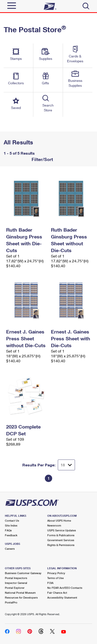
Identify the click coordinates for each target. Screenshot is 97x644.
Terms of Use (55, 578)
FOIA (50, 583)
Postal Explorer (15, 588)
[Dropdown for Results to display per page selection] (66, 465)
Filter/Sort (42, 159)
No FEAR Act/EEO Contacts (65, 588)
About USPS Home (59, 521)
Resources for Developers (21, 597)
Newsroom (54, 525)
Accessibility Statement (62, 597)
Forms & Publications (61, 535)
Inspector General (16, 583)
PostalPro (11, 602)
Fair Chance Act (57, 593)
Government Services (61, 540)
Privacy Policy (56, 573)
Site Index (11, 525)
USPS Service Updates (62, 530)
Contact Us (12, 521)
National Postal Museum (20, 593)
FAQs (8, 530)
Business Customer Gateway (23, 573)
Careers (10, 549)
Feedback (11, 535)
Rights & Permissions (61, 545)
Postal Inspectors (16, 578)
